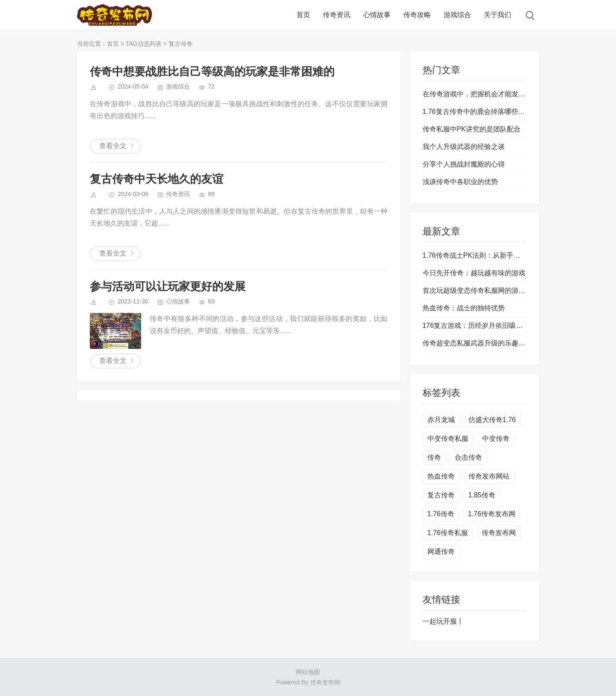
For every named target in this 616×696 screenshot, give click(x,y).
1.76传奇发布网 (492, 514)
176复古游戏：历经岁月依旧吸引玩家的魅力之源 (497, 326)
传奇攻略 (417, 15)
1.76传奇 (441, 514)
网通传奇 (441, 552)
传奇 (434, 457)
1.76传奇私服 (448, 533)
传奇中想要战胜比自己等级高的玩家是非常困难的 (212, 71)
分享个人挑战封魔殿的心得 (464, 164)
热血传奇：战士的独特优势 (464, 308)
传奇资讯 (337, 15)
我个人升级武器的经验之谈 (464, 147)
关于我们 (498, 15)
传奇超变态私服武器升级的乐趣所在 (477, 343)
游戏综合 (457, 15)
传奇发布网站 (489, 476)
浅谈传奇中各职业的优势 (460, 182)
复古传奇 (441, 495)
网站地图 (308, 672)
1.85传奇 (482, 495)
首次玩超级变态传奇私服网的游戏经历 (481, 290)
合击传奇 (468, 457)
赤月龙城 (441, 420)
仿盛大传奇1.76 (492, 420)
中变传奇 (496, 439)
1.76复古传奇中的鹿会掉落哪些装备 (477, 112)
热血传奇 (441, 476)
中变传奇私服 (448, 439)
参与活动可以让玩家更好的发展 (168, 286)
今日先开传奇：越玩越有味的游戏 (474, 273)
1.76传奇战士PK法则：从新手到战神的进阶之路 (495, 255)
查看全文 (113, 146)
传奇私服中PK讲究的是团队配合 (472, 129)
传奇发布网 (499, 533)
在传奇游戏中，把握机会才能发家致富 (481, 94)
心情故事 (377, 15)
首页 (303, 15)
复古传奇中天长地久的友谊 (157, 179)
